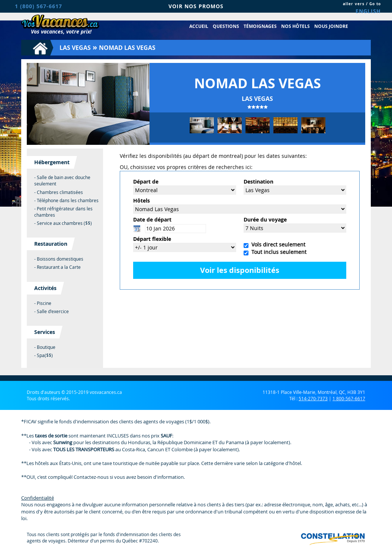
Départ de (146, 182)
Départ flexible (152, 239)
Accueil (199, 26)
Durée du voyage (265, 219)
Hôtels (142, 200)
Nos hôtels (295, 26)
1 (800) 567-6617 (38, 6)
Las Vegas (75, 48)
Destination (258, 182)
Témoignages (260, 26)
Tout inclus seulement (277, 252)
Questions (226, 26)
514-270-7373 (313, 398)
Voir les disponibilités (240, 270)
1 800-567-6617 (349, 398)
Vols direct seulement (277, 244)
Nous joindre (331, 26)
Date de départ (152, 219)
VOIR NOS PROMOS (196, 6)
